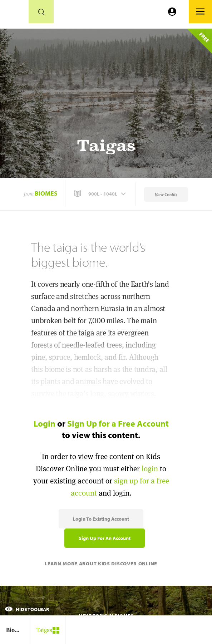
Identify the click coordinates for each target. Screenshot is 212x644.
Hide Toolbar (27, 609)
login (150, 469)
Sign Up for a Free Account (118, 423)
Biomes (46, 193)
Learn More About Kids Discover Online (101, 564)
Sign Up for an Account (105, 538)
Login (45, 423)
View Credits (166, 194)
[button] (101, 194)
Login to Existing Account (101, 519)
